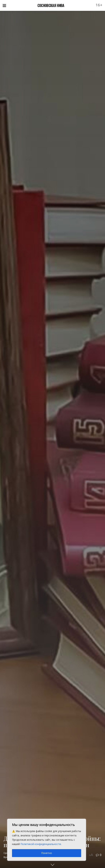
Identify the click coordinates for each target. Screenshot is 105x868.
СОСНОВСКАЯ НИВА (51, 5)
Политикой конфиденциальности (41, 844)
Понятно (47, 853)
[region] (47, 840)
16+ (99, 5)
